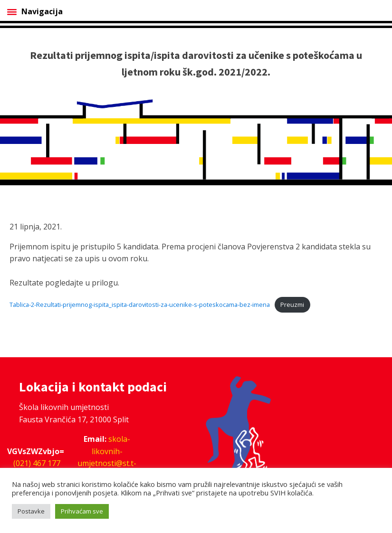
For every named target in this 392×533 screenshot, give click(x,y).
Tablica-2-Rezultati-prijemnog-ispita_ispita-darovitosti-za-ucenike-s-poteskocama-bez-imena (140, 305)
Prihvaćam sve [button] (82, 511)
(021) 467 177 (37, 463)
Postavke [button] (31, 511)
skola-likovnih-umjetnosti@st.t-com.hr (107, 457)
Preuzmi (292, 305)
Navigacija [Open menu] (35, 11)
